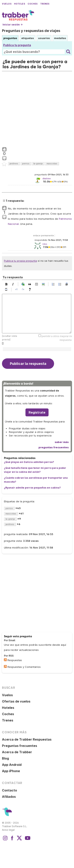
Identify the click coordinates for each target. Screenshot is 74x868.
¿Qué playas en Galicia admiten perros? (29, 462)
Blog (5, 758)
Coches (33, 4)
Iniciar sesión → (13, 25)
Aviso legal (8, 830)
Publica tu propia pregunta (20, 261)
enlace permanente (44, 235)
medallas (60, 38)
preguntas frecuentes (54, 447)
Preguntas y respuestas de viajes (31, 31)
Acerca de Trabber (17, 752)
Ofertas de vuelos (16, 701)
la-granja (38, 164)
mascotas (52, 164)
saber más (62, 442)
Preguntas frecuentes (20, 746)
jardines (14, 164)
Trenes (45, 4)
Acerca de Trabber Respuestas (27, 739)
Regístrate (37, 412)
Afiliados (9, 797)
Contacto (9, 790)
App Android (12, 765)
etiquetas (28, 38)
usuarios (44, 38)
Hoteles (20, 4)
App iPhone (11, 771)
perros (26, 164)
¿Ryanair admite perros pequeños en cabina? (32, 488)
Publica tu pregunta (17, 45)
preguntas (10, 38)
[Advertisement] (37, 108)
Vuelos (7, 4)
